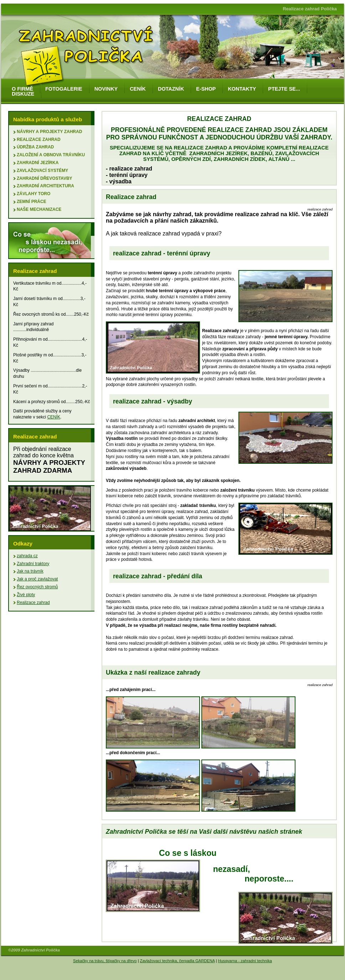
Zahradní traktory (33, 564)
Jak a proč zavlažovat (37, 579)
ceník (138, 89)
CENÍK (54, 417)
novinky (106, 89)
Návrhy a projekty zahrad (49, 132)
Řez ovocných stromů (37, 587)
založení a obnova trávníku (51, 155)
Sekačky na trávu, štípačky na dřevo (105, 961)
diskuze (23, 94)
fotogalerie (64, 89)
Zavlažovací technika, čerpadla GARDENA (177, 961)
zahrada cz (27, 556)
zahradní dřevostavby (45, 178)
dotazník (171, 89)
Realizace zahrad (39, 139)
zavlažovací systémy (42, 171)
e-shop (206, 89)
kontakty (242, 89)
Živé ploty (26, 595)
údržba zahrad (35, 147)
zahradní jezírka (38, 163)
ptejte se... (284, 89)
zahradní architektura (45, 186)
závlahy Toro (34, 194)
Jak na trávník (30, 571)
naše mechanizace (39, 209)
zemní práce (32, 202)
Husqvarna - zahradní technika (245, 961)
